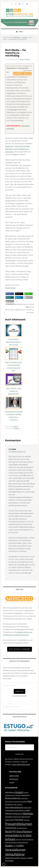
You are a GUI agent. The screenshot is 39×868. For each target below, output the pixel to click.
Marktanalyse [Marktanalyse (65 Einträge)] (18, 814)
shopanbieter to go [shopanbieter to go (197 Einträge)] (15, 835)
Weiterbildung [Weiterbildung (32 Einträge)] (23, 858)
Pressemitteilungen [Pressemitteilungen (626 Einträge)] (19, 824)
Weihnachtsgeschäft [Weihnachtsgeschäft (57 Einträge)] (12, 858)
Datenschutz (14, 776)
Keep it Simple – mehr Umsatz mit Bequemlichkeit (14, 384)
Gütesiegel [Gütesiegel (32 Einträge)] (19, 805)
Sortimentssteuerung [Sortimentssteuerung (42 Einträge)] (11, 843)
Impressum (14, 779)
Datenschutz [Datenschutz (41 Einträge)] (9, 802)
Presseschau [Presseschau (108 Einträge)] (11, 828)
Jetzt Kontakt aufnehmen (20, 649)
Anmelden (19, 691)
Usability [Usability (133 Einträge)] (20, 846)
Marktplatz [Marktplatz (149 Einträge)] (28, 813)
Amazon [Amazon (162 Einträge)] (19, 792)
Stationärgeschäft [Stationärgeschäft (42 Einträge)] (23, 843)
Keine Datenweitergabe (19, 696)
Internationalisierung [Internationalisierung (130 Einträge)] (14, 807)
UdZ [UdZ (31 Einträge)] (14, 846)
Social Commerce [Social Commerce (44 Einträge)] (28, 839)
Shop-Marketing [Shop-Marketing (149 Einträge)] (24, 831)
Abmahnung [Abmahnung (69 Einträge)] (10, 792)
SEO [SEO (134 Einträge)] (14, 832)
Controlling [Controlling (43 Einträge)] (24, 798)
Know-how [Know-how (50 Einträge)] (28, 808)
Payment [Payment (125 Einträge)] (19, 820)
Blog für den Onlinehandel (20, 13)
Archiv (12, 782)
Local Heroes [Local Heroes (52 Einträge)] (19, 810)
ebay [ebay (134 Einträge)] (30, 801)
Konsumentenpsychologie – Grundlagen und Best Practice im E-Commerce (14, 408)
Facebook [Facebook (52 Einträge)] (8, 804)
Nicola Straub (10, 288)
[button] (10, 294)
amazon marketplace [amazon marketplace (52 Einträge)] (23, 795)
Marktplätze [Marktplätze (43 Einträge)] (9, 817)
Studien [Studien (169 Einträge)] (9, 846)
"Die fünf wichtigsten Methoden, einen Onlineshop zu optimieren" (17, 149)
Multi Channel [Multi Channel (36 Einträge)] (17, 817)
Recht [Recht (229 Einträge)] (8, 831)
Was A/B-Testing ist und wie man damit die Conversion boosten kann (14, 359)
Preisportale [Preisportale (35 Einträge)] (26, 820)
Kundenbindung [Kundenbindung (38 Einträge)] (10, 811)
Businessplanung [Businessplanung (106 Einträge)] (13, 798)
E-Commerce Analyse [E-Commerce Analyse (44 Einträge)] (20, 802)
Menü (21, 32)
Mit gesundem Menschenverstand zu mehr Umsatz (14, 335)
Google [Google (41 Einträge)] (14, 805)
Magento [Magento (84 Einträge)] (9, 814)
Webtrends (9, 146)
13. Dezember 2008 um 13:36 (17, 452)
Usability (15, 427)
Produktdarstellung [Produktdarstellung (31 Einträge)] (22, 828)
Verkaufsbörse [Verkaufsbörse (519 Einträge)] (15, 854)
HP (10, 449)
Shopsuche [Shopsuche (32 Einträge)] (19, 840)
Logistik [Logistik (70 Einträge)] (27, 810)
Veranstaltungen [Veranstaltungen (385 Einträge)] (15, 850)
